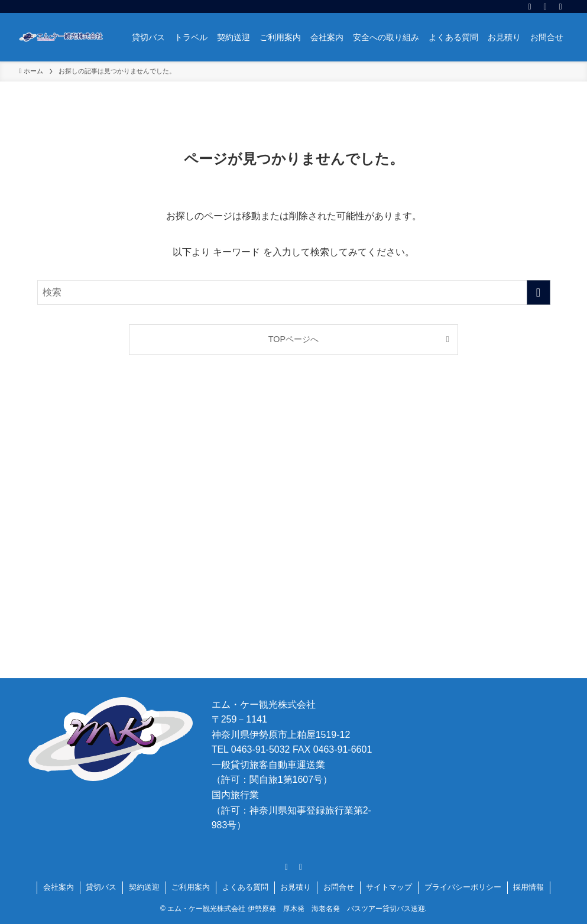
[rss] (545, 6)
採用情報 (528, 887)
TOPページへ (293, 339)
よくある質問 (245, 887)
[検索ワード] (294, 292)
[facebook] (530, 6)
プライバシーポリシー (463, 887)
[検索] (560, 6)
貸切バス (101, 887)
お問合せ (339, 887)
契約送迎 (144, 887)
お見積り (296, 887)
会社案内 (59, 887)
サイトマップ (389, 887)
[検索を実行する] (539, 292)
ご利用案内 (191, 887)
